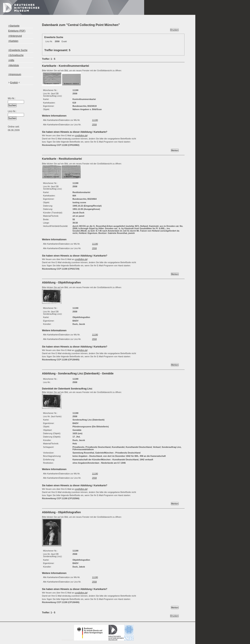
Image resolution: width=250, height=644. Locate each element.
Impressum (98, 640)
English (14, 83)
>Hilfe (11, 60)
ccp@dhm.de (81, 135)
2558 (94, 125)
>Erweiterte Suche (18, 50)
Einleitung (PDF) (17, 31)
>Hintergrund (15, 36)
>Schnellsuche (16, 55)
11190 (95, 120)
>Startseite (14, 26)
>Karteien (13, 41)
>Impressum (15, 74)
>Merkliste (14, 65)
